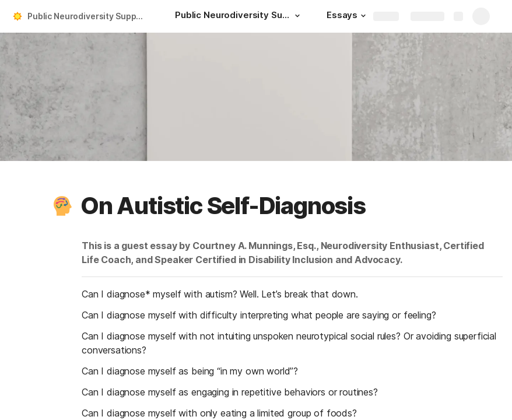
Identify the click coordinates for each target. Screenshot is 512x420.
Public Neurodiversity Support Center (90, 16)
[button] (297, 16)
